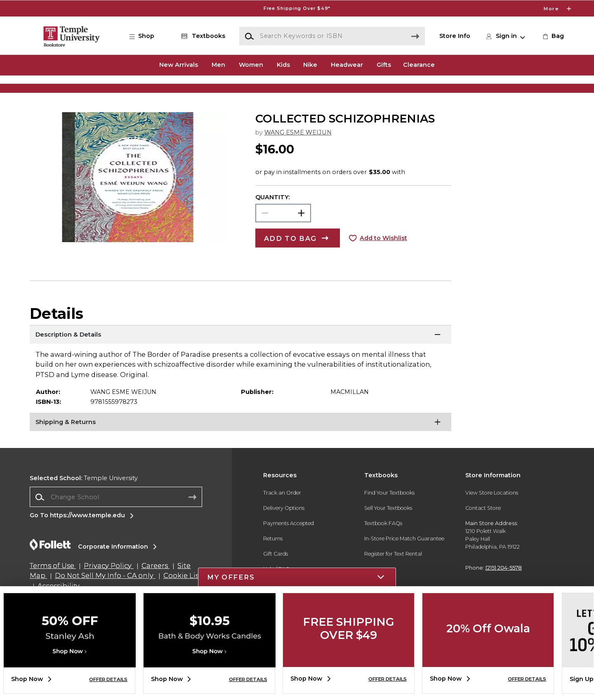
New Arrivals (179, 65)
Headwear (347, 65)
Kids (283, 65)
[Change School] (116, 522)
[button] (146, 36)
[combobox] (116, 523)
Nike (310, 65)
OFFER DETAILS (108, 679)
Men (218, 65)
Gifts (384, 65)
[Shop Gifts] (491, 90)
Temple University (84, 504)
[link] (553, 36)
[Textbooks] (202, 36)
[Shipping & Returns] (240, 449)
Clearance (419, 65)
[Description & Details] (240, 361)
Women (251, 65)
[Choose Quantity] (283, 239)
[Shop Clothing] (103, 90)
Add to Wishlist (383, 264)
